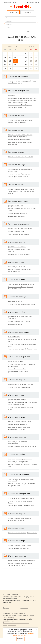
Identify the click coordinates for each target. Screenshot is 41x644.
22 (26, 65)
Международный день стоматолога (19, 234)
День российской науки (15, 206)
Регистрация (12, 2)
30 (31, 69)
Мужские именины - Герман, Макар (19, 387)
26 (10, 69)
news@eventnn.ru (8, 617)
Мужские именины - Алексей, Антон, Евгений (22, 533)
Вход (3, 2)
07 (20, 57)
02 (31, 53)
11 (5, 61)
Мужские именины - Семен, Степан (19, 545)
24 (36, 65)
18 (5, 65)
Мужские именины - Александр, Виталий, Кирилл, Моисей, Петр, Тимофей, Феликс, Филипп (21, 191)
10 (36, 57)
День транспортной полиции (17, 400)
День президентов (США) (16, 362)
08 (26, 57)
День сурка (11, 95)
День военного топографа (16, 216)
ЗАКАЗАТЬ (13, 12)
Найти (3, 23)
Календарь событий (13, 32)
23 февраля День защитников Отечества (21, 498)
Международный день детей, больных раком (22, 349)
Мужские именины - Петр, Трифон (19, 321)
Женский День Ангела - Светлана (19, 548)
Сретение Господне (14, 337)
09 (31, 57)
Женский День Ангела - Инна (17, 108)
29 (26, 69)
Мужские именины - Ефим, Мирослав (20, 105)
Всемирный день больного (16, 267)
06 (15, 57)
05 (10, 57)
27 (15, 69)
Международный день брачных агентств (21, 284)
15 (26, 61)
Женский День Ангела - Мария (18, 213)
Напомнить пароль (33, 2)
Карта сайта (24, 608)
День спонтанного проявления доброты (20, 384)
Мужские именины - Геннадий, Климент (20, 157)
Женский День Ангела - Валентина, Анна (21, 506)
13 (15, 61)
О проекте (6, 608)
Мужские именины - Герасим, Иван (19, 174)
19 (10, 65)
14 (20, 61)
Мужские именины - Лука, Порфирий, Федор (22, 446)
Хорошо (20, 639)
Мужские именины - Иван (16, 231)
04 (5, 57)
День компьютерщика (15, 324)
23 (31, 65)
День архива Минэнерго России (18, 372)
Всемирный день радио (15, 301)
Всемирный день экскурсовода (18, 462)
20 (15, 65)
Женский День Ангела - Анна (17, 369)
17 (36, 61)
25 (5, 69)
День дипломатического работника (19, 254)
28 (20, 69)
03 (36, 53)
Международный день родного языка (20, 459)
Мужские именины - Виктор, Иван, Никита (21, 304)
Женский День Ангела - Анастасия (19, 139)
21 (20, 65)
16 (31, 61)
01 (26, 53)
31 (36, 69)
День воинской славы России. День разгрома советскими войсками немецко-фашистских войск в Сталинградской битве (22, 100)
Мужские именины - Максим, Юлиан (19, 422)
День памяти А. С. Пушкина (17, 247)
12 (10, 61)
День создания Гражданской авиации (20, 229)
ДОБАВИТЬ (27, 12)
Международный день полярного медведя (21, 561)
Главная (4, 32)
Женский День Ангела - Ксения (18, 177)
